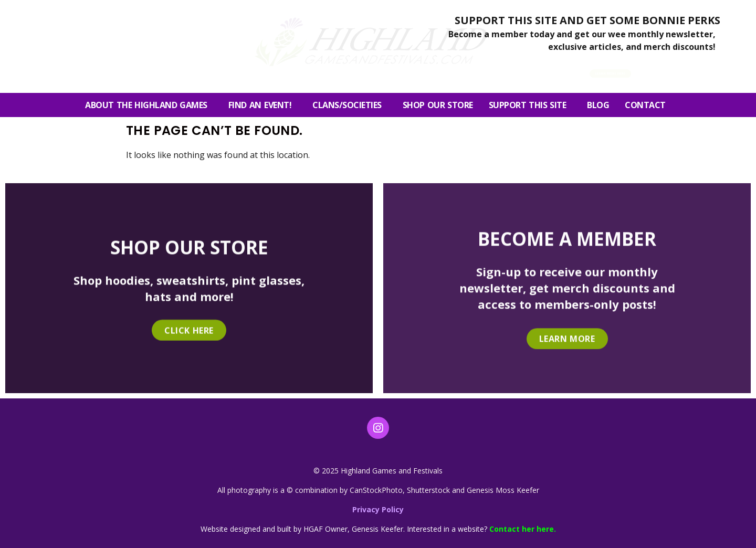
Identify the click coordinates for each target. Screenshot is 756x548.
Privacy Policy (378, 509)
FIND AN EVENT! (262, 105)
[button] (671, 70)
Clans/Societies (350, 105)
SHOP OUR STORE (438, 105)
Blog (598, 105)
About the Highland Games (149, 105)
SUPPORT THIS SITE (530, 105)
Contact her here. (523, 529)
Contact (648, 105)
